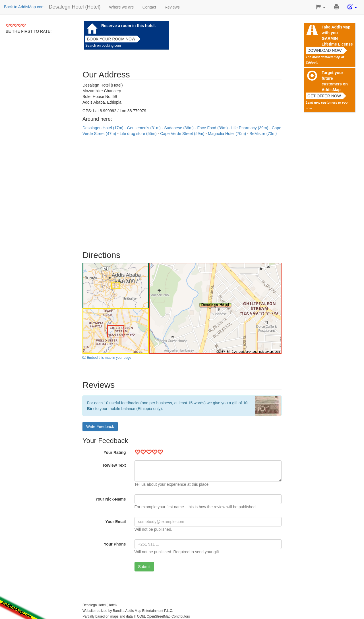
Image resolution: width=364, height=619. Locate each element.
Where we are (122, 7)
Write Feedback (100, 427)
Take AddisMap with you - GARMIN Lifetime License (337, 36)
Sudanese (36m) (179, 128)
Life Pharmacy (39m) (250, 128)
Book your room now (111, 39)
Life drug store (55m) (139, 134)
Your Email (115, 522)
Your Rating (115, 452)
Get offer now (324, 96)
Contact (149, 7)
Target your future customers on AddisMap (335, 81)
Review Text (115, 465)
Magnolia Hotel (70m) (227, 134)
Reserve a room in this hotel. (128, 26)
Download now (325, 50)
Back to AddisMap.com (24, 7)
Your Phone (115, 544)
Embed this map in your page (107, 358)
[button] (321, 7)
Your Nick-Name (110, 499)
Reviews (172, 7)
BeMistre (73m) (263, 134)
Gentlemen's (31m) (144, 128)
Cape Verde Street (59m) (183, 134)
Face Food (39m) (213, 128)
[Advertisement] (182, 190)
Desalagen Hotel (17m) (104, 128)
